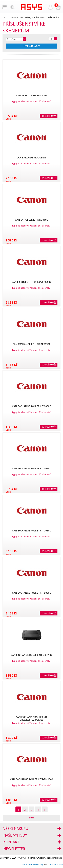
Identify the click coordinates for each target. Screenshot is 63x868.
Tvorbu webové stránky (32, 865)
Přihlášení (51, 7)
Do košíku (47, 116)
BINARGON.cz (57, 865)
